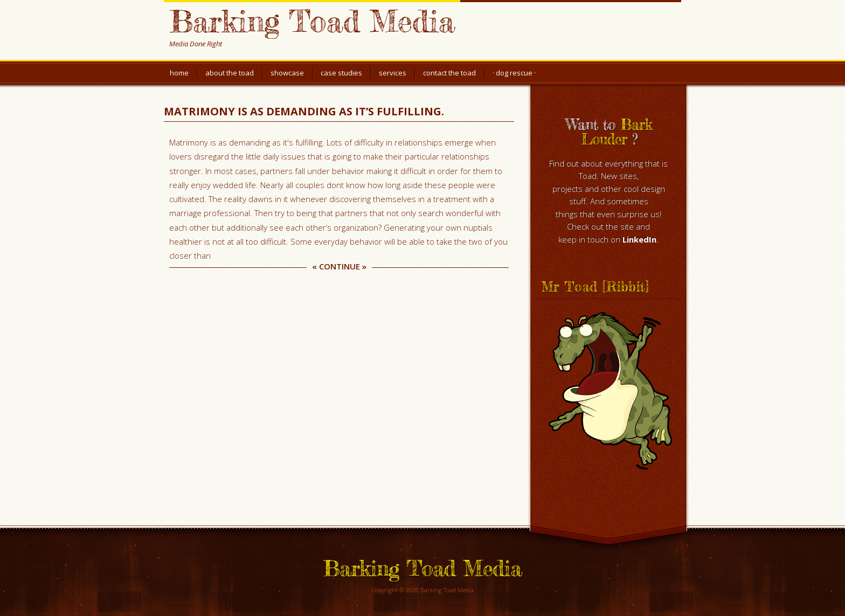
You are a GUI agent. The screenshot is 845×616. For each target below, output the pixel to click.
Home (179, 73)
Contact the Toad (449, 73)
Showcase (287, 73)
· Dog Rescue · (514, 73)
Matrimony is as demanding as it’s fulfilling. (304, 111)
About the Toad (230, 73)
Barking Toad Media (312, 21)
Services (393, 73)
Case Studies (341, 73)
